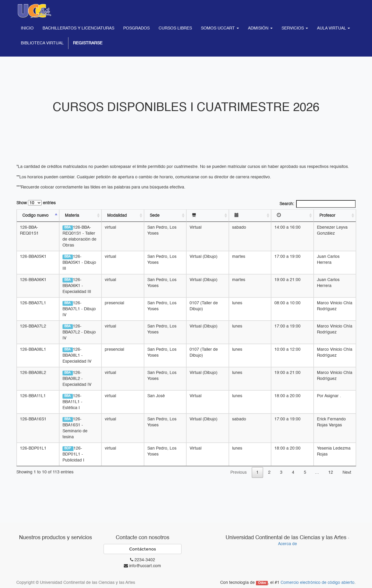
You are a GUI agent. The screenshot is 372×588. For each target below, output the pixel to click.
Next (347, 472)
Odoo (262, 583)
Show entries (36, 203)
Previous (239, 472)
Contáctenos (143, 549)
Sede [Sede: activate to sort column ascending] (155, 216)
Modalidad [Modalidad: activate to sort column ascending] (117, 216)
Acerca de (287, 544)
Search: (318, 204)
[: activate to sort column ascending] (208, 216)
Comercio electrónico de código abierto (318, 583)
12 (331, 472)
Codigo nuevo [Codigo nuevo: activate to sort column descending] (35, 216)
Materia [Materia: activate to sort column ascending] (72, 216)
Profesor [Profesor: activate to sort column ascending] (328, 216)
